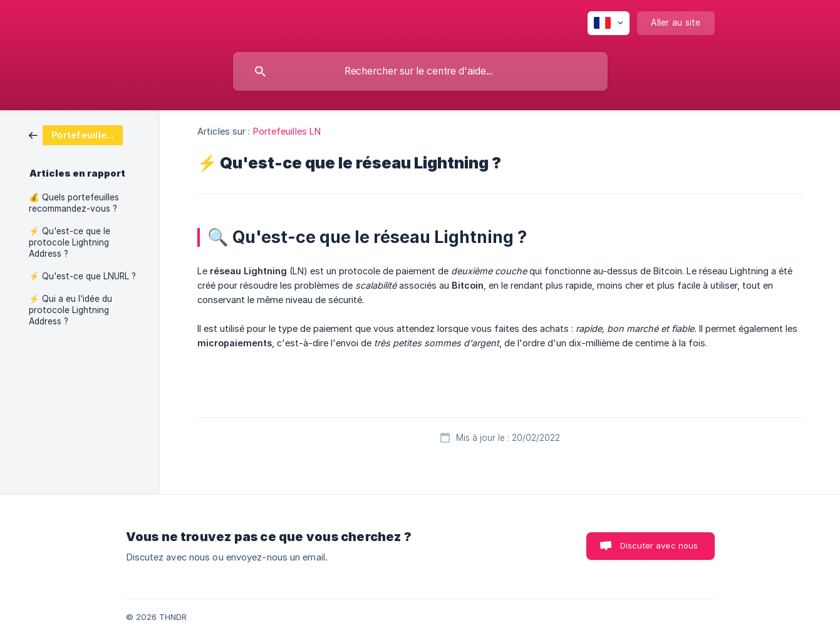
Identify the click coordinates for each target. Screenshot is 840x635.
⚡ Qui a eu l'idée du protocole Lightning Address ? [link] (70, 310)
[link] (76, 134)
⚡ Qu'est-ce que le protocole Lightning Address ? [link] (70, 242)
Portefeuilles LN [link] (287, 131)
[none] (609, 23)
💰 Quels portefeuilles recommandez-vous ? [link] (74, 203)
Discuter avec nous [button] (659, 545)
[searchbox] (420, 71)
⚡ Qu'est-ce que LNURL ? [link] (82, 276)
